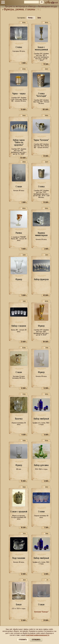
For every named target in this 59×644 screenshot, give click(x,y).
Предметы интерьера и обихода (20, 6)
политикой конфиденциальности (38, 635)
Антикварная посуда (48, 6)
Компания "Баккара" (41, 612)
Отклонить (23, 640)
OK (42, 2)
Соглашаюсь (36, 640)
